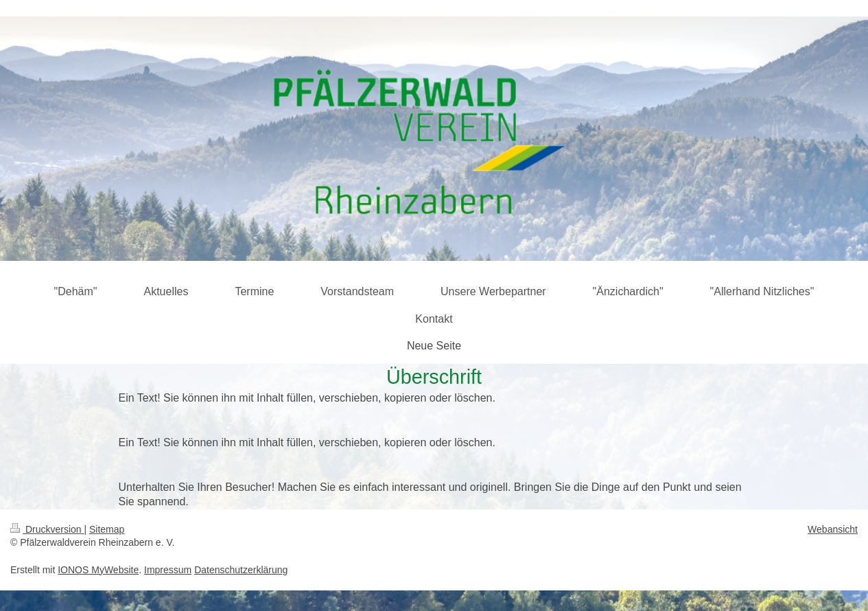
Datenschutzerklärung (241, 570)
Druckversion (47, 529)
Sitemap (107, 529)
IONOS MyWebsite (98, 570)
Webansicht (833, 529)
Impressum (168, 570)
